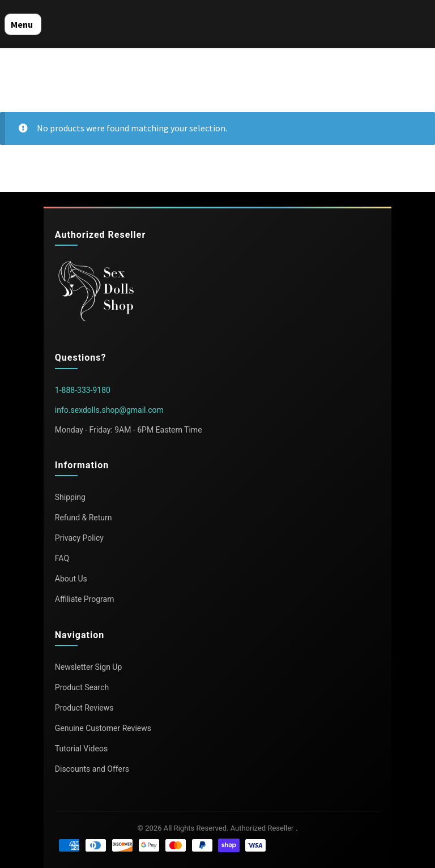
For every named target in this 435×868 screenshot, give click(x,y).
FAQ (62, 558)
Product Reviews (84, 708)
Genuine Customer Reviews (103, 728)
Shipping (70, 497)
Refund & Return (84, 518)
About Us (71, 579)
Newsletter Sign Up (89, 667)
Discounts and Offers (92, 769)
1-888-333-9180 (83, 390)
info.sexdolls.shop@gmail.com (109, 410)
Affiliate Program (85, 599)
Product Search (82, 687)
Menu (22, 24)
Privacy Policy (79, 538)
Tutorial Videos (81, 749)
